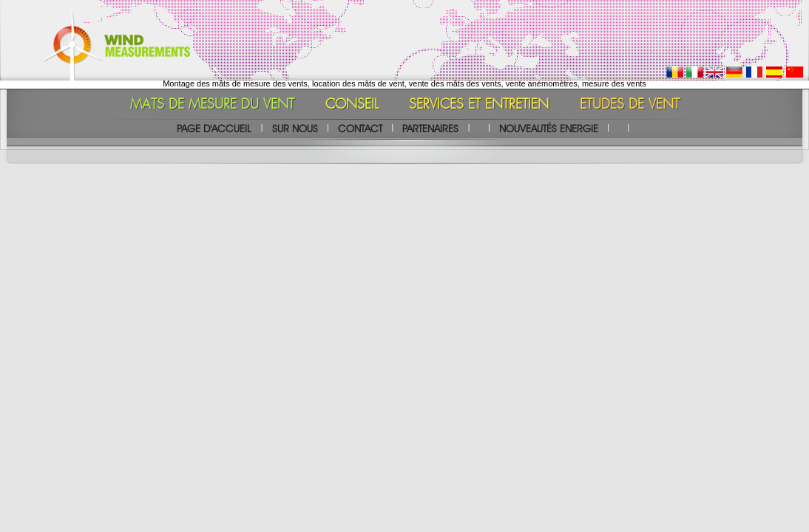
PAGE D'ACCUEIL (214, 129)
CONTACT (360, 129)
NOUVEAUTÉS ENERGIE (549, 129)
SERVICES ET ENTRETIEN (479, 105)
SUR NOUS (295, 129)
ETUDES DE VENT (630, 105)
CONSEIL (352, 105)
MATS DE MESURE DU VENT (212, 105)
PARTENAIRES (430, 129)
